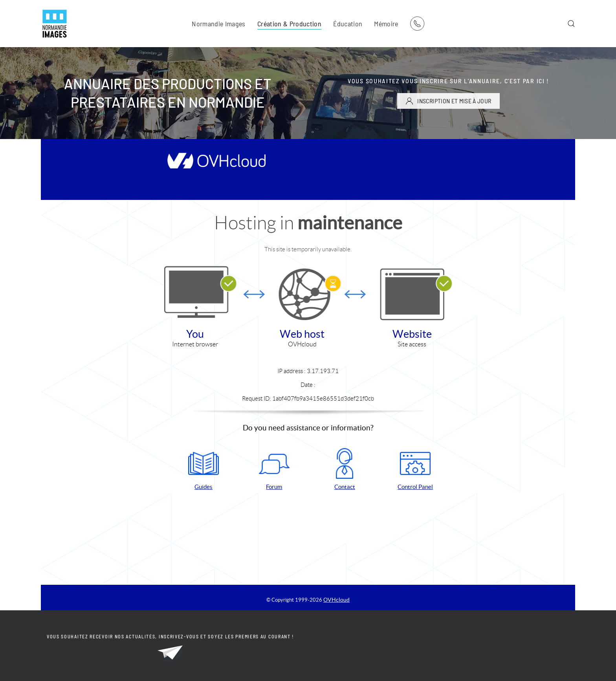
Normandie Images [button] (219, 24)
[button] (571, 24)
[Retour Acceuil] (55, 24)
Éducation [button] (348, 24)
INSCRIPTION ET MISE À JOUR (448, 101)
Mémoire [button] (386, 24)
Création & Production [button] (289, 24)
